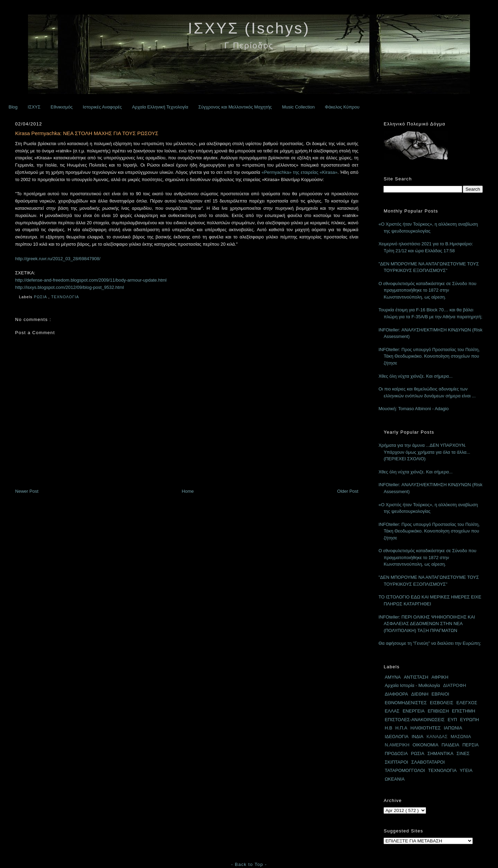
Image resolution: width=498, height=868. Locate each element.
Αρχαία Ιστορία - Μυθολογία (412, 685)
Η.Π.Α (401, 728)
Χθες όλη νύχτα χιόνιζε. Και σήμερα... (415, 376)
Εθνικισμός (62, 107)
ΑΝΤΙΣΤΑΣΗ (416, 677)
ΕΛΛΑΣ (392, 711)
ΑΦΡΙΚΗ (440, 677)
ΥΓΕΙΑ (466, 770)
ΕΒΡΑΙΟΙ (440, 694)
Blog (13, 107)
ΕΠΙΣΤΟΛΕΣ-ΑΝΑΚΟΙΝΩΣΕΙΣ (414, 720)
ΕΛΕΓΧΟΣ (467, 703)
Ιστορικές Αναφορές (102, 107)
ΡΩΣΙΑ (41, 297)
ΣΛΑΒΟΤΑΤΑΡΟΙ (428, 762)
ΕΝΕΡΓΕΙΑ (414, 711)
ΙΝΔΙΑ (417, 737)
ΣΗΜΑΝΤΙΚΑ (440, 753)
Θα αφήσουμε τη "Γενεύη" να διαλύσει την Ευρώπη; (430, 643)
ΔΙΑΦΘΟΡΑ (396, 694)
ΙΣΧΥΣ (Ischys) (249, 28)
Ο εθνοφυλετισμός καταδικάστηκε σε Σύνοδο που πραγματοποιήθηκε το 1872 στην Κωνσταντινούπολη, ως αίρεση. (427, 290)
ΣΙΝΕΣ (463, 753)
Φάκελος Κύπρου (342, 107)
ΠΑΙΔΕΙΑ (450, 745)
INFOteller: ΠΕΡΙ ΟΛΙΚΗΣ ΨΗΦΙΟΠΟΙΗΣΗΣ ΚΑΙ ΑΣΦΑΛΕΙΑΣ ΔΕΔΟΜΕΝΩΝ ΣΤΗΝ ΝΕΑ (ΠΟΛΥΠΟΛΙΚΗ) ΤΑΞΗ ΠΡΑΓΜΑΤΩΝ (427, 624)
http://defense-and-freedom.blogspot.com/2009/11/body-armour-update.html (91, 280)
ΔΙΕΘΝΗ (420, 694)
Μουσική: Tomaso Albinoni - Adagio (413, 409)
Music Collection (298, 107)
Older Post (348, 491)
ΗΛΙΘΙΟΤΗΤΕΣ (426, 728)
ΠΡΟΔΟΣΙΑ (396, 753)
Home (188, 491)
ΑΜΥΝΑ (393, 677)
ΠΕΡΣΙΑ (471, 745)
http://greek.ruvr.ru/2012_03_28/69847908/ (58, 259)
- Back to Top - (249, 864)
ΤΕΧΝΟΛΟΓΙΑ (66, 297)
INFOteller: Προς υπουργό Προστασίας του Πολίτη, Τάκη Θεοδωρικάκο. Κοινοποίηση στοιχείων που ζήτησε (429, 356)
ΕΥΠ (453, 720)
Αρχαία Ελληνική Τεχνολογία (160, 107)
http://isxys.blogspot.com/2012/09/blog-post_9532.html (70, 287)
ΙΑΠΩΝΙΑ (453, 728)
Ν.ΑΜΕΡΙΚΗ (397, 745)
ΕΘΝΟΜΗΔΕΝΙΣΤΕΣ (406, 703)
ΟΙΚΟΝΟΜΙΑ (426, 745)
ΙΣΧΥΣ (34, 107)
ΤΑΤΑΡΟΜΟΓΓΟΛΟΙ (405, 770)
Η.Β (388, 728)
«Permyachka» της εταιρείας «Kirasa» (299, 172)
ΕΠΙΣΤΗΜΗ (464, 711)
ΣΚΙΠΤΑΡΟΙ (396, 762)
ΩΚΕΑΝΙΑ (394, 779)
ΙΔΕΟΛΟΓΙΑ (396, 737)
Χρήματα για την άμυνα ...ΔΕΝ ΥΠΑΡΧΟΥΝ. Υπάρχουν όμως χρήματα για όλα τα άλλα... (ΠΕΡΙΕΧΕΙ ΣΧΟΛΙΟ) (424, 452)
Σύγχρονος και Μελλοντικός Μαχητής (235, 107)
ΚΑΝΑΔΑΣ (437, 737)
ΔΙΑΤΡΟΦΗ (455, 685)
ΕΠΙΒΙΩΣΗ (438, 711)
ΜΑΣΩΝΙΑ (461, 737)
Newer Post (27, 491)
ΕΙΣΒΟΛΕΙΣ (442, 703)
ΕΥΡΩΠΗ (469, 720)
